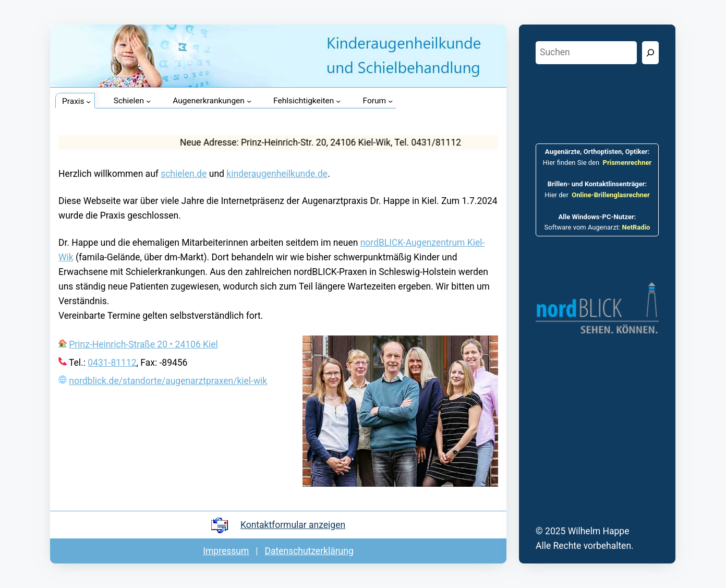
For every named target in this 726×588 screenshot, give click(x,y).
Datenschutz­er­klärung (309, 551)
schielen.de (184, 174)
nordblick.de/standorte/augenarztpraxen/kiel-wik (168, 381)
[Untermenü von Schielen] (148, 101)
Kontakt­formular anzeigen (293, 525)
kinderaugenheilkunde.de (277, 174)
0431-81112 (112, 363)
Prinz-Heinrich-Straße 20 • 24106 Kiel (143, 344)
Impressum (226, 551)
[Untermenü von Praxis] (88, 101)
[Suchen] (650, 53)
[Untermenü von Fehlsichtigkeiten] (338, 101)
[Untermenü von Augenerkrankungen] (249, 101)
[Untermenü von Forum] (390, 101)
